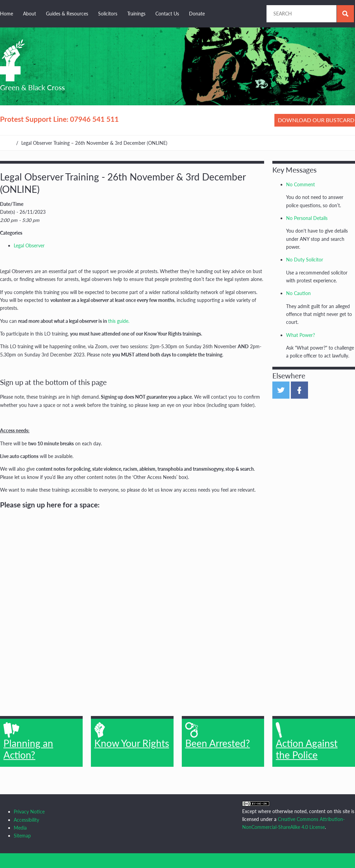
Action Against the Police (307, 741)
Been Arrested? (218, 736)
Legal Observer (29, 245)
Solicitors (108, 14)
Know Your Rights (132, 736)
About (29, 14)
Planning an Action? (28, 741)
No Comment (300, 184)
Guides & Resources (67, 14)
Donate (197, 14)
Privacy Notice (29, 812)
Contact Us (167, 14)
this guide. (119, 321)
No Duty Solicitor (305, 260)
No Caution (298, 293)
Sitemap (22, 836)
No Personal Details (307, 218)
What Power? (300, 335)
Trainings (136, 14)
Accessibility (26, 820)
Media (20, 828)
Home (7, 14)
